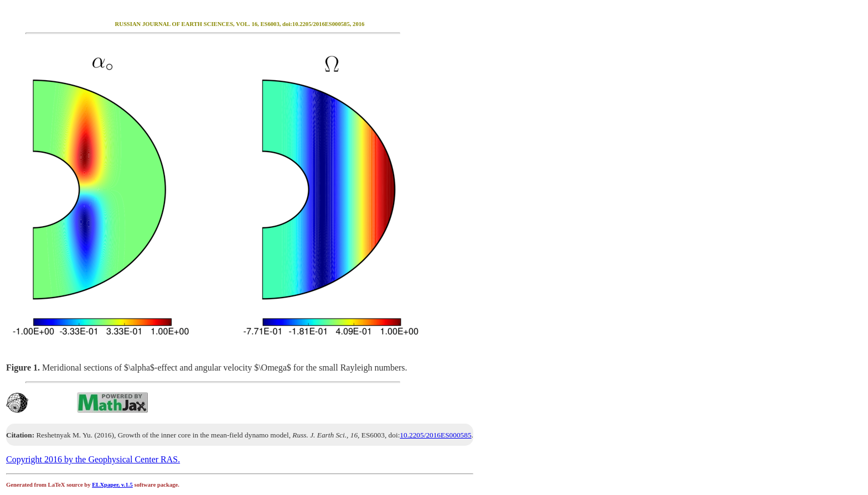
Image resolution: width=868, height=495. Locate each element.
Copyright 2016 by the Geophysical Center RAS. (93, 459)
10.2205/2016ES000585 (435, 435)
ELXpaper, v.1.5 (112, 485)
